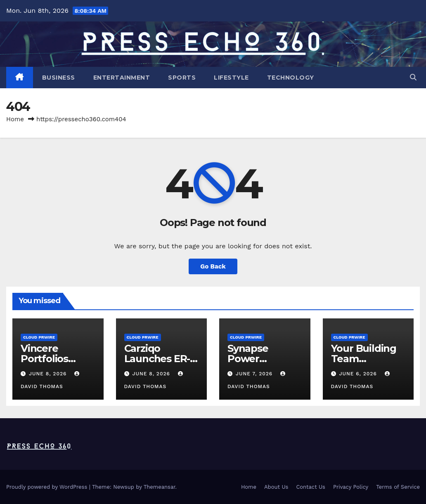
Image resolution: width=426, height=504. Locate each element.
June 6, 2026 (359, 374)
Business (59, 78)
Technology (291, 78)
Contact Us (311, 487)
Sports (182, 78)
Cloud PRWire (39, 337)
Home (15, 119)
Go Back (213, 266)
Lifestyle (231, 78)
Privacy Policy (351, 487)
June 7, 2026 (255, 374)
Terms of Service (398, 487)
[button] (413, 77)
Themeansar (160, 487)
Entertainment (122, 78)
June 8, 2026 (49, 374)
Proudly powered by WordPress (48, 487)
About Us (276, 487)
